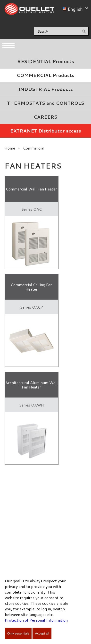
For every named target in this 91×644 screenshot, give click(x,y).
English (75, 9)
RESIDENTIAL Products (46, 61)
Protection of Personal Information (36, 620)
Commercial (34, 148)
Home (10, 148)
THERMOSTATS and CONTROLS (45, 103)
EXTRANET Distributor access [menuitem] (46, 131)
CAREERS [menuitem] (45, 117)
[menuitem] (45, 62)
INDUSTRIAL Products (46, 89)
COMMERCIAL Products (45, 75)
